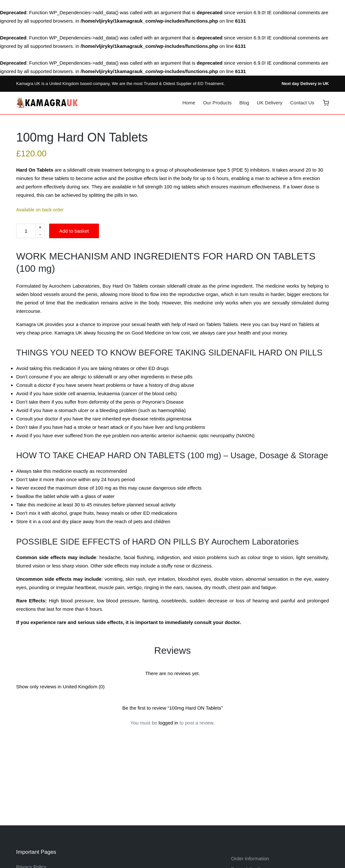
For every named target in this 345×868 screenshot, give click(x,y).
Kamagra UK (28, 84)
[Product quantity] (26, 231)
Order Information (250, 858)
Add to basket (74, 231)
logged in (168, 723)
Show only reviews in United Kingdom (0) (60, 687)
